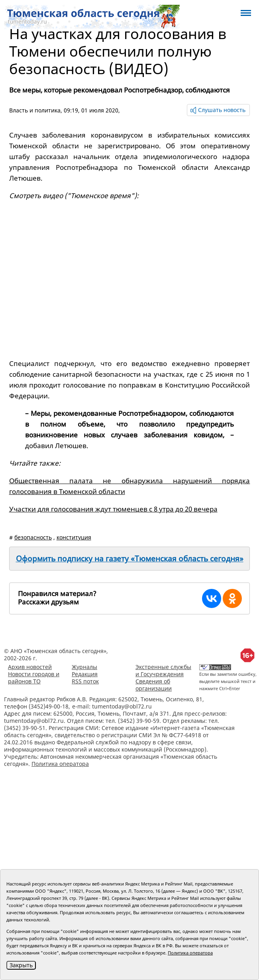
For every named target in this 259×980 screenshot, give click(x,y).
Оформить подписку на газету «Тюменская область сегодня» (130, 559)
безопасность (33, 537)
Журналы (84, 667)
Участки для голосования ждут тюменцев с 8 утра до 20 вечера (113, 509)
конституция (74, 537)
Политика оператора (60, 764)
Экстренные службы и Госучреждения (163, 670)
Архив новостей (30, 667)
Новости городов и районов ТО (34, 678)
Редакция (85, 674)
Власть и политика (35, 110)
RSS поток (85, 681)
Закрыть (21, 965)
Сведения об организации (154, 685)
